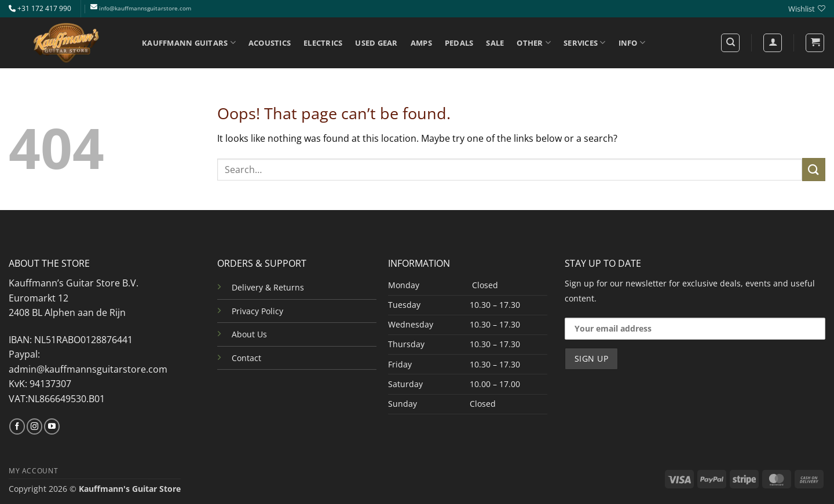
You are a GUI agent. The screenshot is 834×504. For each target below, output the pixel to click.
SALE (495, 43)
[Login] (773, 43)
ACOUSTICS (270, 43)
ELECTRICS (323, 43)
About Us (249, 334)
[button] (815, 43)
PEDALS (459, 43)
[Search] (730, 43)
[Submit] (814, 169)
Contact (246, 358)
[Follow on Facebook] (17, 426)
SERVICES (585, 43)
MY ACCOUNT (33, 471)
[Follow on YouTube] (52, 426)
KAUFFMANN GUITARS (189, 43)
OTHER (534, 43)
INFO (632, 43)
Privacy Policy (257, 311)
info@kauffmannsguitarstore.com (145, 8)
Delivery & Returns (268, 287)
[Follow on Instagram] (34, 426)
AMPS (421, 43)
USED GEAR (376, 43)
